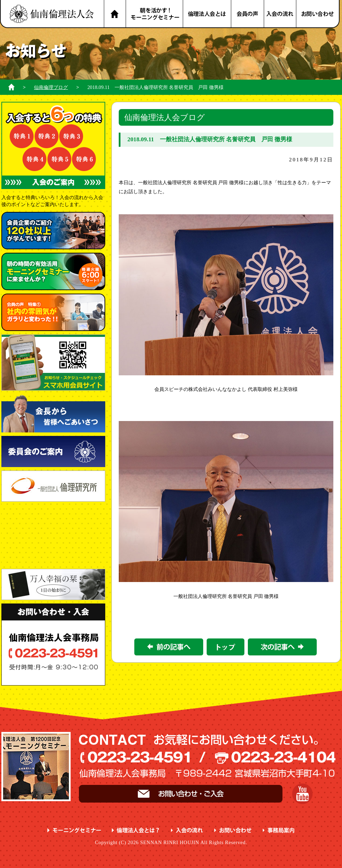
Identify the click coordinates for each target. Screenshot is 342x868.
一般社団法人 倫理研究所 (53, 486)
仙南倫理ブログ (51, 87)
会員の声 (248, 14)
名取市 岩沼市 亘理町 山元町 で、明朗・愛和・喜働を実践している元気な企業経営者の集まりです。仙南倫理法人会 (52, 14)
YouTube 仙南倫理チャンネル (302, 794)
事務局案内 (279, 830)
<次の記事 (282, 647)
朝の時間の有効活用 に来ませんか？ (53, 271)
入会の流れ (280, 14)
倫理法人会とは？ (207, 14)
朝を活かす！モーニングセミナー (154, 14)
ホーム (11, 87)
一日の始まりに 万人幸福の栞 (53, 584)
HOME (115, 14)
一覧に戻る (226, 647)
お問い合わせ (318, 14)
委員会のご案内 (53, 451)
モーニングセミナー (74, 830)
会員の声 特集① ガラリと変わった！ (53, 312)
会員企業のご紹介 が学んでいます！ (53, 231)
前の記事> (169, 647)
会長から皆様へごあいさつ (53, 413)
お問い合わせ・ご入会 (181, 794)
